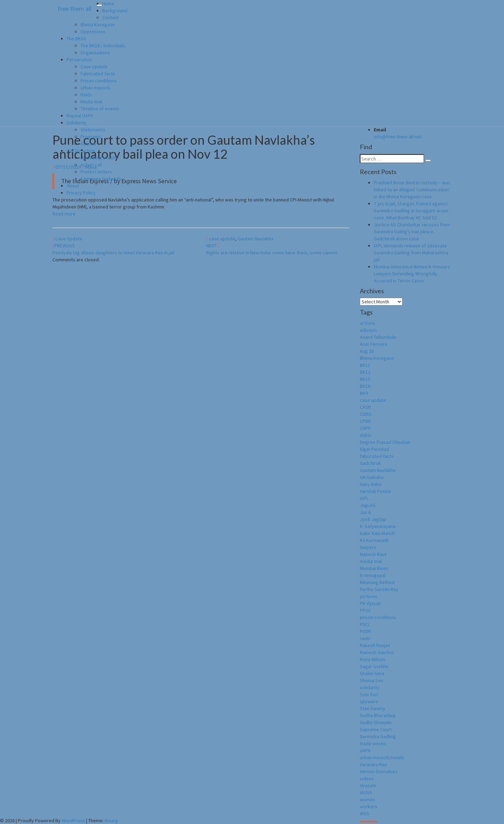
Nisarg (111, 820)
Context (110, 18)
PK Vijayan (370, 603)
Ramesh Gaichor (377, 652)
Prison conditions (99, 81)
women (367, 799)
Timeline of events (100, 109)
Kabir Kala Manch (377, 533)
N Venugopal (373, 575)
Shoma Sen (372, 680)
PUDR (365, 631)
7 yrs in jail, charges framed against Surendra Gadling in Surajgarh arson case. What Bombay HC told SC (411, 211)
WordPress (73, 820)
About (73, 186)
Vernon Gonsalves (379, 771)
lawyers (368, 547)
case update (222, 239)
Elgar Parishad (374, 449)
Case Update (94, 67)
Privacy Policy (81, 193)
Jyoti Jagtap (373, 519)
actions (367, 323)
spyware (369, 701)
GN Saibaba (372, 477)
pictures (369, 596)
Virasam (368, 785)
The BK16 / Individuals (103, 46)
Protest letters (96, 172)
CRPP (365, 428)
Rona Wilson (372, 659)
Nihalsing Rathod (377, 582)
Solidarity (76, 123)
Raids (86, 95)
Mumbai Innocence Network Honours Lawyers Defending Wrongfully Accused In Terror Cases (412, 274)
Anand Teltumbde (378, 337)
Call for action (81, 151)
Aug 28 (367, 351)
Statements (93, 130)
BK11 (365, 365)
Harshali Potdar (376, 491)
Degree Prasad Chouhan (385, 442)
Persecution (79, 60)
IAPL (364, 498)
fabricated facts (377, 456)
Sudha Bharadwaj (378, 715)
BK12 (365, 372)
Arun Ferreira (373, 344)
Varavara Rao (373, 764)
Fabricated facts (98, 74)
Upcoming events (99, 158)
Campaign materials (101, 179)
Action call (91, 165)
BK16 (365, 386)
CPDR (365, 421)
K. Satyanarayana (378, 526)
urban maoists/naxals (382, 757)
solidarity (370, 687)
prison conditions (378, 617)
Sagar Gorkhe (374, 666)
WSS (365, 813)
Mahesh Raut (373, 554)
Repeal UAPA (80, 116)
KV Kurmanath (374, 540)
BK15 (365, 379)
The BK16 (76, 39)
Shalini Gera (372, 673)
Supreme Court (376, 729)
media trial (371, 561)
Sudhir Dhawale (376, 722)
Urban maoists (96, 88)
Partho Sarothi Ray (379, 589)
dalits (366, 435)
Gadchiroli (370, 463)
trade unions (373, 743)
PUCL (365, 624)
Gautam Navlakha (255, 239)
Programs (91, 137)
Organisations (95, 53)
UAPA (365, 750)
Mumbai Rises (374, 568)
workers (369, 806)
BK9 (364, 393)
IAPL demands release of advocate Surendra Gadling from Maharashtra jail (411, 253)
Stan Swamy (373, 708)
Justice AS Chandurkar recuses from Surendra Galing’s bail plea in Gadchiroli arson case (412, 232)
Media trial (91, 102)
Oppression (93, 32)
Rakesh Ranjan (375, 645)
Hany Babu (371, 484)
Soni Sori (369, 694)
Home (108, 4)
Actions (88, 144)
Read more (64, 214)
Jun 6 (365, 512)
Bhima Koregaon (98, 25)
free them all (75, 9)
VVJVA (366, 792)
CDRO (366, 414)
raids (365, 638)
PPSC (365, 610)
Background (115, 11)
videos (367, 778)
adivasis (368, 330)
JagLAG (368, 505)
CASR (365, 407)
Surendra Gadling (378, 736)
